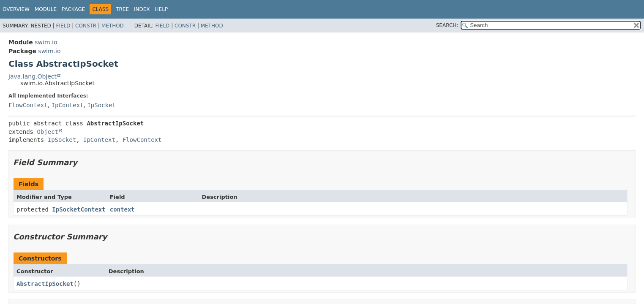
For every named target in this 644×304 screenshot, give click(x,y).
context (122, 209)
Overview (16, 9)
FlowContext (28, 105)
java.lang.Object (33, 76)
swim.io (46, 42)
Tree (122, 9)
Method (113, 26)
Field (63, 26)
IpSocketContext (79, 209)
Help (162, 9)
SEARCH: (447, 25)
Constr (86, 26)
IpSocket (101, 105)
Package (73, 9)
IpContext (68, 105)
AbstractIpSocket (45, 284)
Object (48, 132)
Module (46, 9)
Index (142, 9)
